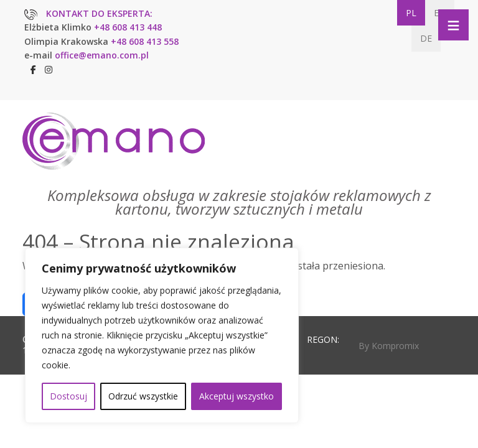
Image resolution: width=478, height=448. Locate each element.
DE (426, 38)
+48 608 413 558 (145, 41)
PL (411, 13)
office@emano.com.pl (102, 55)
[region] (162, 335)
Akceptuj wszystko (237, 396)
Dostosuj (68, 396)
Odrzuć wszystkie (143, 396)
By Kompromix (389, 346)
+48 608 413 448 (128, 27)
